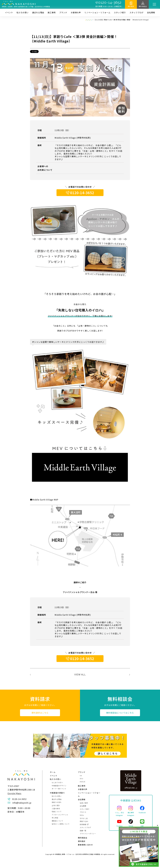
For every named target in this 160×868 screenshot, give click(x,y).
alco (81, 778)
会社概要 (83, 806)
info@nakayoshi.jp (22, 803)
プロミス (83, 812)
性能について (57, 811)
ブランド (63, 12)
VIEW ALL (80, 675)
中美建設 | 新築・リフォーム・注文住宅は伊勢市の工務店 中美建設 (77, 854)
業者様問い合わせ (85, 845)
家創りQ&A (84, 821)
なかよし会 (84, 818)
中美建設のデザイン (59, 786)
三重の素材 (56, 808)
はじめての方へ (57, 782)
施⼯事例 (52, 12)
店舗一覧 (83, 831)
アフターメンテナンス (60, 815)
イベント (9, 12)
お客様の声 (76, 12)
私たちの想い (22, 12)
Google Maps (14, 793)
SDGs (82, 815)
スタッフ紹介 (120, 12)
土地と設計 (56, 805)
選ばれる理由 (38, 12)
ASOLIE (83, 782)
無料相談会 (143, 6)
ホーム (53, 772)
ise (81, 775)
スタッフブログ (136, 12)
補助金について (57, 821)
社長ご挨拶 (84, 803)
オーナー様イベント (59, 789)
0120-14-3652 (110, 3)
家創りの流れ (57, 802)
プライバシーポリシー (88, 834)
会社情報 (151, 12)
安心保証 (55, 818)
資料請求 (131, 6)
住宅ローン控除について (61, 824)
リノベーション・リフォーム (97, 12)
